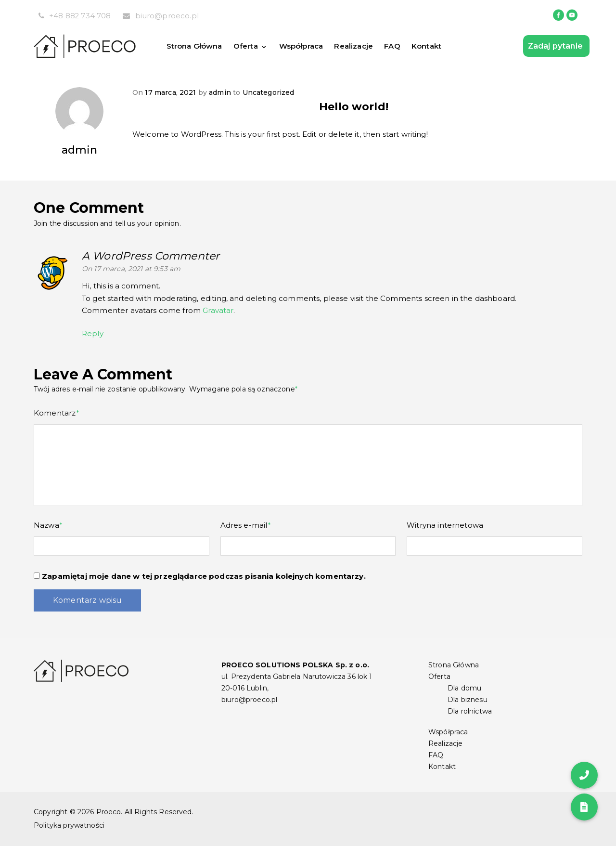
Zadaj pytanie (556, 46)
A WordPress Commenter (151, 256)
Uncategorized (269, 92)
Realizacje (355, 46)
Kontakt (429, 46)
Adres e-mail (246, 525)
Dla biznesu (468, 700)
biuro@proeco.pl (167, 16)
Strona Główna (194, 46)
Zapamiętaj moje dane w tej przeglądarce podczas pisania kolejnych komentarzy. (204, 576)
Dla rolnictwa (470, 711)
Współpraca (302, 46)
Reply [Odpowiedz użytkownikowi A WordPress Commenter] (93, 333)
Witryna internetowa (445, 525)
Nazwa (48, 525)
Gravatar (218, 310)
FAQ (394, 46)
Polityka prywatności (69, 825)
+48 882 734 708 (80, 16)
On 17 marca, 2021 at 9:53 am (131, 269)
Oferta (247, 46)
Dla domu (464, 688)
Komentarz (57, 413)
